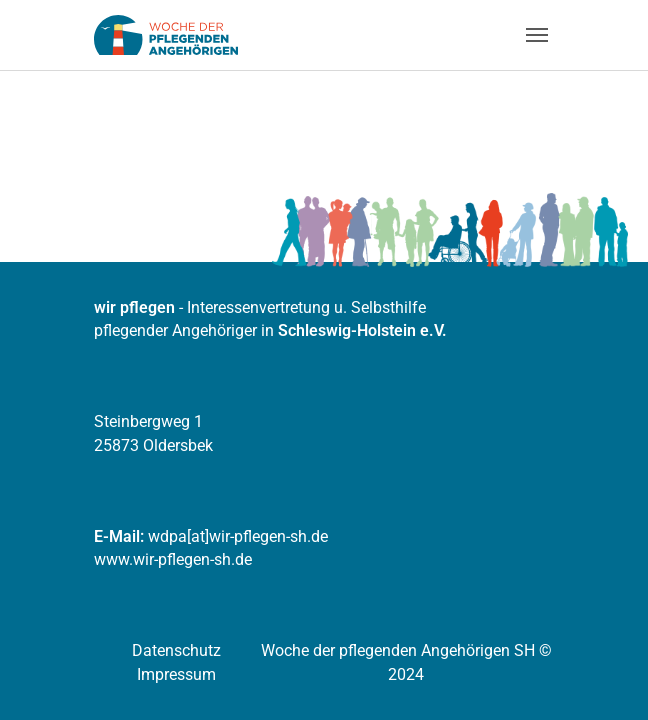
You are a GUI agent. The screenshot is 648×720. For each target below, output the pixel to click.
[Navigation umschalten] (537, 35)
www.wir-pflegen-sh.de (173, 559)
